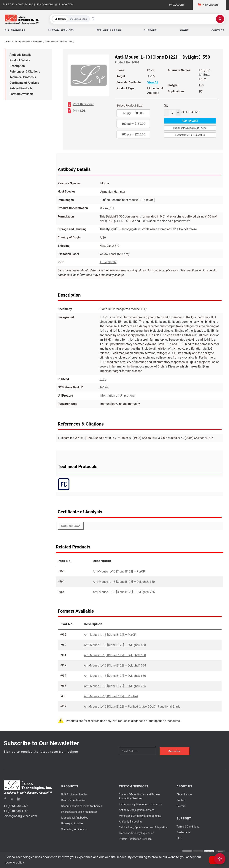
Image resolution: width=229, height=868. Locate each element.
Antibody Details (20, 55)
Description (17, 66)
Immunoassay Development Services (140, 804)
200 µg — (133, 134)
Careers (181, 806)
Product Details (20, 60)
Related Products (21, 88)
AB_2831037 (108, 262)
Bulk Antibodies (74, 795)
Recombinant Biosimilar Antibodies (82, 806)
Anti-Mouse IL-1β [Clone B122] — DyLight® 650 (124, 582)
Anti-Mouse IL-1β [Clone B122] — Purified (111, 696)
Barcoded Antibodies (73, 800)
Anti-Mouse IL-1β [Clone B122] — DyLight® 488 (115, 645)
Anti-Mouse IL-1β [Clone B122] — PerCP (119, 571)
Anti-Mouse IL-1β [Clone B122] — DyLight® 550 (115, 655)
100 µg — (133, 124)
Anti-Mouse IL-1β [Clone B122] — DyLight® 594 (115, 666)
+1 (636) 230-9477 (16, 806)
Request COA (71, 526)
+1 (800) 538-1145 (16, 811)
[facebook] (5, 799)
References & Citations (25, 72)
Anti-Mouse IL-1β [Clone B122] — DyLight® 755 (124, 592)
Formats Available (22, 94)
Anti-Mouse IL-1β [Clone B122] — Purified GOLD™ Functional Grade (132, 707)
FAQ (179, 838)
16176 (104, 387)
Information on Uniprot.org (117, 396)
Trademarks (183, 832)
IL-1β (103, 379)
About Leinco (184, 795)
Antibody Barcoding (130, 822)
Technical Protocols (23, 77)
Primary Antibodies (72, 823)
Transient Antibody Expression (137, 833)
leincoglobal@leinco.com (20, 816)
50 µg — (133, 113)
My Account (177, 5)
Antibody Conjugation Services (137, 810)
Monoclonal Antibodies (75, 818)
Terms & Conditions (188, 827)
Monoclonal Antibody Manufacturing (140, 816)
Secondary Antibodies (74, 829)
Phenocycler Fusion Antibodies (79, 812)
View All (153, 82)
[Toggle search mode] (71, 19)
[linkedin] (19, 799)
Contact (181, 800)
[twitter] (12, 799)
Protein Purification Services (135, 839)
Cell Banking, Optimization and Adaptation (143, 827)
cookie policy (15, 862)
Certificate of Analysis (24, 83)
